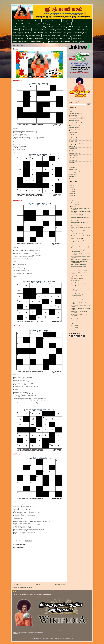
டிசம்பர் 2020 (74, 197)
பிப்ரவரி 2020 (74, 326)
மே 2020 (73, 320)
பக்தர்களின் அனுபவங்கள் (21, 21)
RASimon (62, 638)
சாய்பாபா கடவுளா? (49, 36)
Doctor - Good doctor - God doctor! (78, 221)
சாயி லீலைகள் (36, 21)
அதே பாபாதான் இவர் (64, 24)
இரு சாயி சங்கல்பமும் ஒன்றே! (77, 278)
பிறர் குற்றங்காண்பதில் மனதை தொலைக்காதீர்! (81, 268)
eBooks (35, 30)
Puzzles (73, 297)
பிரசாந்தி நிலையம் (69, 30)
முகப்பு (38, 584)
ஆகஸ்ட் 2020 (74, 205)
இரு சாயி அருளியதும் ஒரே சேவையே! (79, 264)
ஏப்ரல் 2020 (74, 322)
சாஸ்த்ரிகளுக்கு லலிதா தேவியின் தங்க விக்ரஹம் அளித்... (79, 241)
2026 (71, 184)
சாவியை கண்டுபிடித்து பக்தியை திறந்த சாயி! (80, 270)
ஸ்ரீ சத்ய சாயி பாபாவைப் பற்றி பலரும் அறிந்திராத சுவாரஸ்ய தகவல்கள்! (32, 594)
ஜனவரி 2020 (74, 328)
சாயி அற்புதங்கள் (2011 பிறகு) (22, 33)
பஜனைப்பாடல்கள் (53, 42)
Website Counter (72, 340)
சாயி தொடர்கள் (26, 30)
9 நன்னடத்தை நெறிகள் (33, 36)
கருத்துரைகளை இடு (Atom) (26, 587)
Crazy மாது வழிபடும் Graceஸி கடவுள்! (79, 282)
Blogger (66, 638)
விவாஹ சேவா (65, 42)
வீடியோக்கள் (39, 39)
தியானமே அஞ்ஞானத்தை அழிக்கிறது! (79, 266)
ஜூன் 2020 (74, 318)
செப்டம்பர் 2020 (75, 203)
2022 (71, 192)
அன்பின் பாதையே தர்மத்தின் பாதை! (79, 239)
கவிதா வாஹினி (62, 36)
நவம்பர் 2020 (74, 199)
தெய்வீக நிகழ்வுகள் (81, 33)
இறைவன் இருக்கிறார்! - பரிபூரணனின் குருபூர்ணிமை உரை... (79, 295)
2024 (71, 188)
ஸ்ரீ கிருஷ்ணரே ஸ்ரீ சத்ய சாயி (46, 24)
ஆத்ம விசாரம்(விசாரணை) (77, 226)
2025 (71, 186)
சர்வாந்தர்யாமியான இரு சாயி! (77, 234)
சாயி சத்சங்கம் (68, 33)
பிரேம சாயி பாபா (82, 30)
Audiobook (29, 39)
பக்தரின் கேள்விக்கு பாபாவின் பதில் (24, 24)
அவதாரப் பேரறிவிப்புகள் (50, 27)
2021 (71, 193)
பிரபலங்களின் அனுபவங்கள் (51, 21)
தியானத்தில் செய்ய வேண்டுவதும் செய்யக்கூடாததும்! (78, 251)
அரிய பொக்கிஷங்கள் (40, 33)
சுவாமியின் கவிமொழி (38, 42)
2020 (71, 195)
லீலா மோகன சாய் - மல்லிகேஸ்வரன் (78, 292)
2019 (71, 330)
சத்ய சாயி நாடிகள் (18, 36)
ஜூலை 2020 (74, 207)
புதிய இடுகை (17, 584)
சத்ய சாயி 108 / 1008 (76, 36)
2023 (71, 190)
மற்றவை (16, 30)
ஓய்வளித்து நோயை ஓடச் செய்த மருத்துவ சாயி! (81, 259)
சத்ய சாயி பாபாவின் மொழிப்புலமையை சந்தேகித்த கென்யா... (79, 262)
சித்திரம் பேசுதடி (78, 39)
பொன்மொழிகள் (18, 39)
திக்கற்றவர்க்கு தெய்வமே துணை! (78, 280)
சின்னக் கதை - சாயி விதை (21, 42)
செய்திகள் (37, 27)
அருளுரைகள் (67, 21)
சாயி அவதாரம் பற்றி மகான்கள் (22, 27)
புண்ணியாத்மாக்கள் (55, 30)
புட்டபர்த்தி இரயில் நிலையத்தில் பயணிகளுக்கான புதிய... (77, 215)
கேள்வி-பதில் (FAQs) (67, 27)
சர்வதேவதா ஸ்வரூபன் (83, 27)
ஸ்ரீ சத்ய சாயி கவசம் (52, 39)
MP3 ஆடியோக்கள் (55, 33)
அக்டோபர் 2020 (75, 201)
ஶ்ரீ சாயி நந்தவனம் (78, 42)
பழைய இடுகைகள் (60, 584)
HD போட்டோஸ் (65, 39)
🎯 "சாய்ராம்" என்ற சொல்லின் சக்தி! (79, 284)
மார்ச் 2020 (74, 324)
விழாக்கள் (43, 30)
